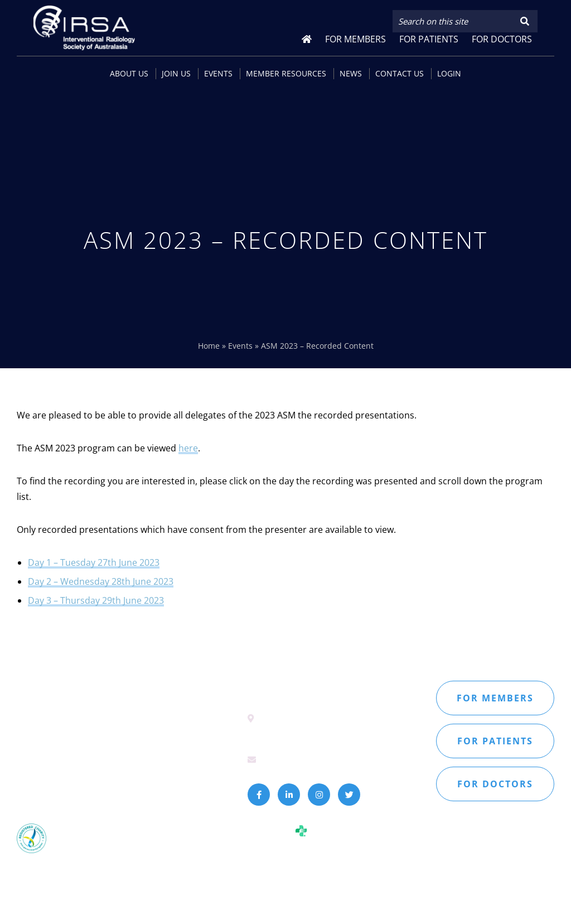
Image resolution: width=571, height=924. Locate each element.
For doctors (495, 784)
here (188, 448)
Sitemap (32, 780)
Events (240, 346)
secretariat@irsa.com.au (310, 759)
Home (209, 346)
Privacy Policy (81, 780)
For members (495, 698)
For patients (495, 741)
